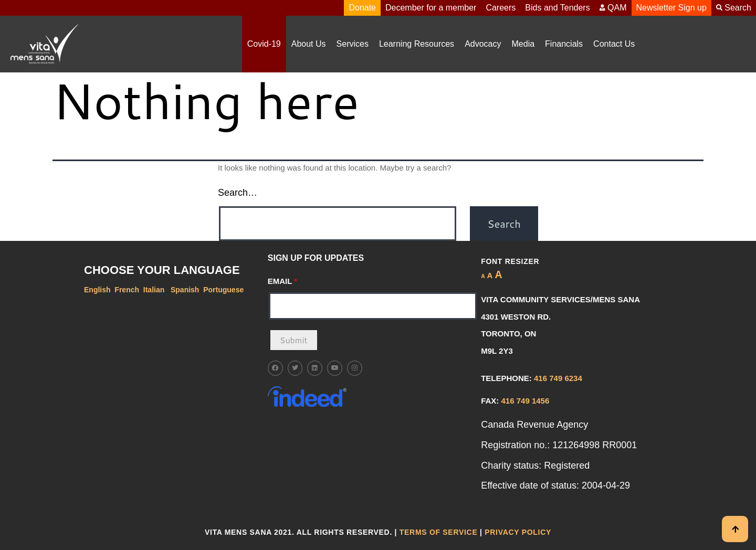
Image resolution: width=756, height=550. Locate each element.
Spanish (185, 290)
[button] (353, 44)
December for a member (431, 8)
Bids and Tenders (557, 8)
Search (734, 8)
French (127, 290)
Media (523, 44)
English (97, 290)
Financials (564, 44)
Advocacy (483, 44)
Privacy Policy (518, 532)
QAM (613, 8)
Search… (238, 193)
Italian (155, 290)
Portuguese (223, 290)
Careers (501, 8)
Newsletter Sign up (671, 8)
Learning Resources (417, 44)
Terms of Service (439, 532)
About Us (309, 44)
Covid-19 (264, 44)
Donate (362, 8)
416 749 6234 (558, 378)
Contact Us (614, 44)
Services (353, 44)
